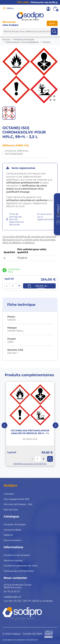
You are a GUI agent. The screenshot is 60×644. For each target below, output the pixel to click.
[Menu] (4, 8)
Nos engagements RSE (17, 499)
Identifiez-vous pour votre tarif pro (30, 464)
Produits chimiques (15, 524)
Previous (4, 425)
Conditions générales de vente (21, 566)
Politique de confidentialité (19, 571)
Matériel (8, 535)
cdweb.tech (32, 640)
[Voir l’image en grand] (52, 98)
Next (56, 425)
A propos (9, 494)
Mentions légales (13, 560)
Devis (52, 23)
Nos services (11, 510)
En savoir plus (30, 439)
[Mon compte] (48, 9)
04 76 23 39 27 (12, 591)
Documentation (13, 540)
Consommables (12, 530)
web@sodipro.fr (12, 597)
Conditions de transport (17, 555)
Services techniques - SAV (18, 504)
